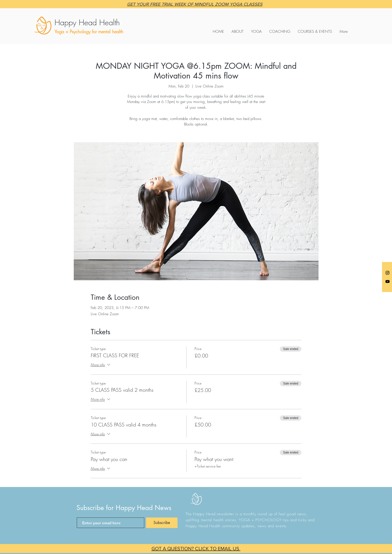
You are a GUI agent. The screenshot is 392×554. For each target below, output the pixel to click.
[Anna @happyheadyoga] (387, 273)
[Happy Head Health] (101, 22)
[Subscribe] (162, 523)
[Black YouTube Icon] (387, 281)
